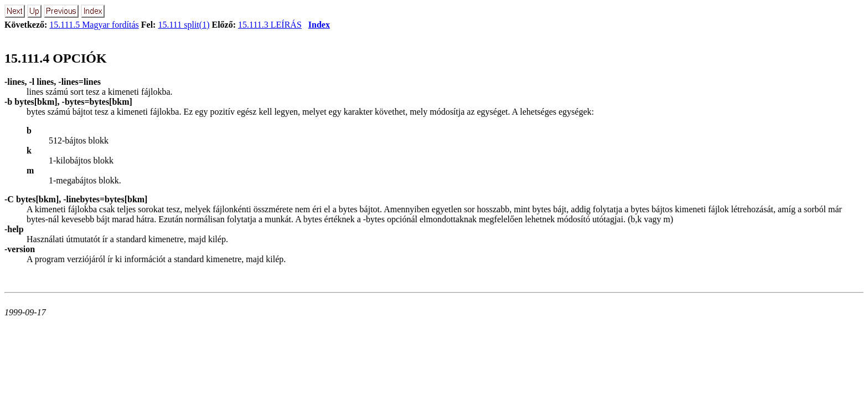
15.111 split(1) (184, 25)
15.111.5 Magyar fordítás (94, 25)
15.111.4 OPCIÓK (56, 58)
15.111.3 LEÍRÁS (270, 25)
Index (319, 25)
